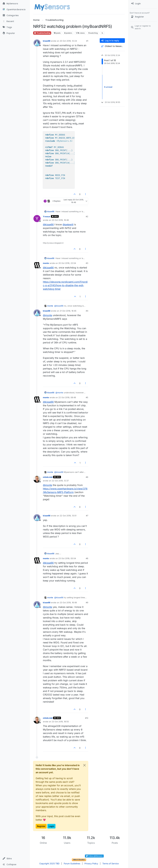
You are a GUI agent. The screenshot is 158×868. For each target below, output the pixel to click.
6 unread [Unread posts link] (108, 87)
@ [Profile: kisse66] (48, 224)
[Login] (143, 4)
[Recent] (15, 21)
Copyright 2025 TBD (49, 863)
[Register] (143, 17)
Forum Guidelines (72, 863)
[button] (15, 859)
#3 (87, 263)
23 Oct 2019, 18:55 (60, 722)
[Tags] (15, 27)
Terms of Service (111, 863)
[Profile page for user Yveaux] (37, 219)
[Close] (84, 765)
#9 (87, 603)
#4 (87, 311)
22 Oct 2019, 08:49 (67, 397)
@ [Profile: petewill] (68, 224)
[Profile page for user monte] (37, 265)
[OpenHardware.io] (15, 9)
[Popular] (15, 33)
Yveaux (47, 216)
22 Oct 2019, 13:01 (68, 516)
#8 (87, 558)
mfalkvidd (48, 477)
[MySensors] (15, 4)
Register (41, 826)
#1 (87, 41)
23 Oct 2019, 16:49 (68, 603)
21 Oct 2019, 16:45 (68, 311)
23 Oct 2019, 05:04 (67, 558)
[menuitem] (143, 4)
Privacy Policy (91, 863)
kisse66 (47, 41)
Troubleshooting (42, 33)
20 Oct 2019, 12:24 (68, 41)
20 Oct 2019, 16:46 (60, 220)
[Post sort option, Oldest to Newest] (112, 46)
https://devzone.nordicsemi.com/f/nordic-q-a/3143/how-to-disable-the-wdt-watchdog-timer (65, 285)
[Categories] (15, 15)
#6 (87, 477)
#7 (87, 516)
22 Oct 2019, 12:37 (60, 481)
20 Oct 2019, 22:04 (67, 263)
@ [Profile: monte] (47, 315)
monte (46, 263)
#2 (87, 216)
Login (51, 826)
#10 (87, 718)
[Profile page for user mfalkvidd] (37, 479)
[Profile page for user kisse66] (37, 43)
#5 (87, 397)
